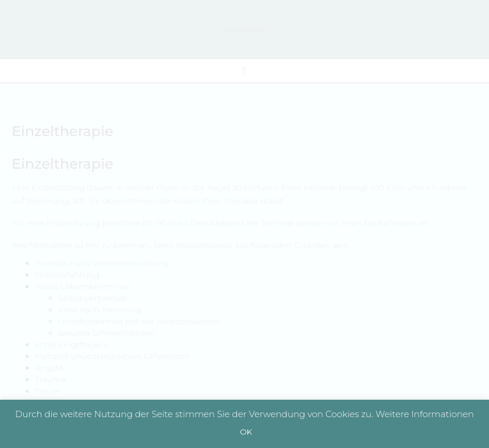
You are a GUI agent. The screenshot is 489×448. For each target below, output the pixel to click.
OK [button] (246, 432)
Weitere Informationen (425, 414)
